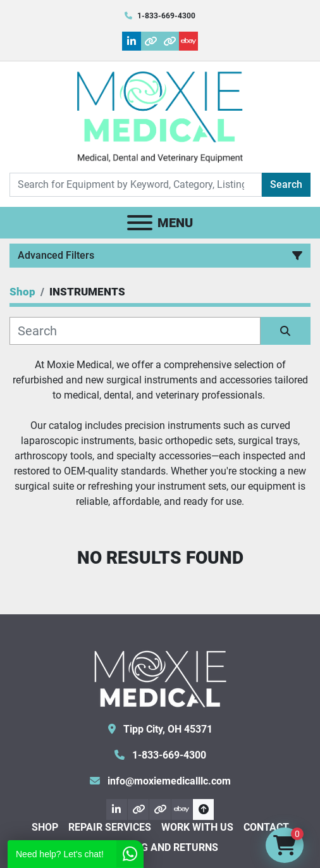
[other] (151, 41)
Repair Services (110, 827)
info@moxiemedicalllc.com (168, 781)
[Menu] (140, 223)
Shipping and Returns (160, 847)
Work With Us (197, 827)
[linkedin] (132, 41)
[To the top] (203, 809)
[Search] (136, 185)
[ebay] (188, 41)
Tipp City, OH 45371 (167, 729)
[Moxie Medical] (160, 677)
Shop (45, 827)
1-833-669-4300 (166, 16)
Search (286, 184)
